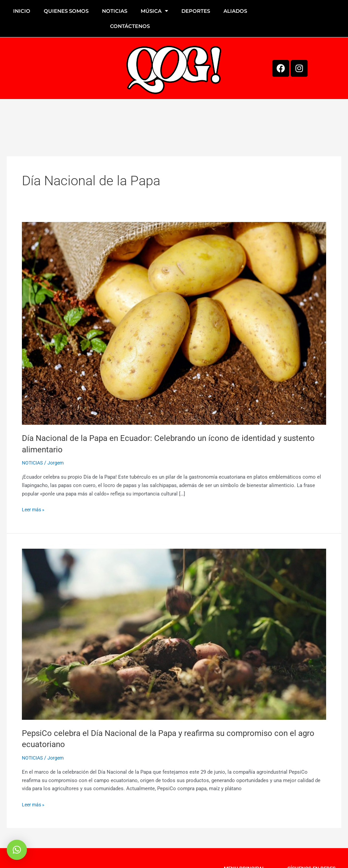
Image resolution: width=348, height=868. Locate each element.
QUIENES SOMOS (66, 11)
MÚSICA (154, 11)
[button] (17, 850)
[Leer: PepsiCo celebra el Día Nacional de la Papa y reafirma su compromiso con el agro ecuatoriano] (174, 634)
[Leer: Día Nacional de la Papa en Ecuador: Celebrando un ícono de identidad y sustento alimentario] (174, 323)
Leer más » (34, 509)
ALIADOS (235, 11)
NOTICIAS (115, 11)
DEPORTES (196, 11)
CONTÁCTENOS (130, 26)
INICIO (22, 11)
